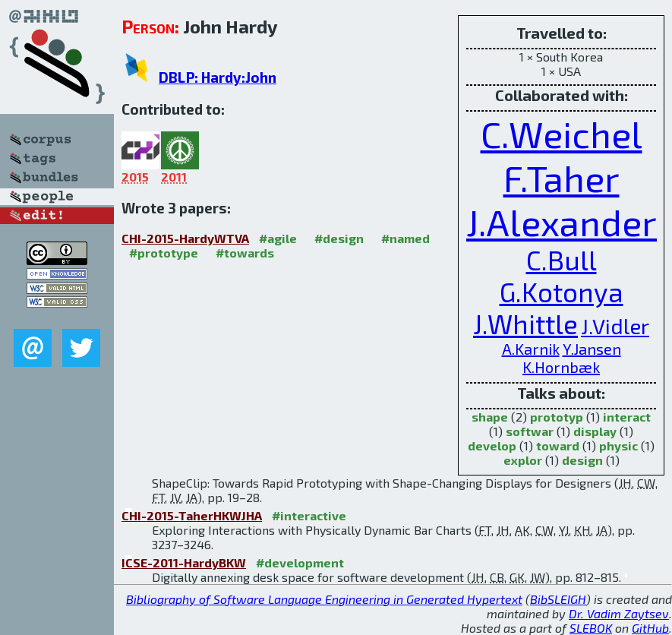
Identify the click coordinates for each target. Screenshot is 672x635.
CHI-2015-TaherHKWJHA (192, 515)
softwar (530, 431)
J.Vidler (615, 326)
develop (492, 445)
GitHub (650, 628)
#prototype (164, 253)
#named (405, 238)
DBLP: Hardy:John (218, 77)
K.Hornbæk (561, 367)
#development (300, 562)
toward (558, 445)
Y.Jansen (592, 349)
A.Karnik (531, 349)
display (595, 431)
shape (490, 417)
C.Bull (562, 260)
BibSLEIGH (558, 599)
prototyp (557, 417)
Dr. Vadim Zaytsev (619, 613)
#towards (245, 253)
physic (618, 445)
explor (523, 460)
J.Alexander (562, 222)
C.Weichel (562, 134)
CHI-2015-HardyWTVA (185, 238)
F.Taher (562, 178)
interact (627, 417)
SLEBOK (591, 628)
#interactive (309, 515)
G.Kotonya (562, 292)
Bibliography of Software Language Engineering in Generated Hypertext (324, 599)
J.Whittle (525, 324)
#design (339, 238)
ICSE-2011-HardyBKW (184, 562)
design (582, 460)
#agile (278, 238)
